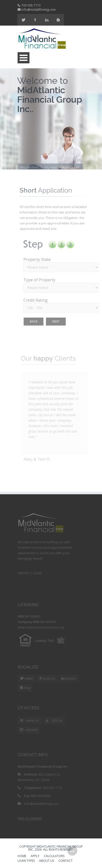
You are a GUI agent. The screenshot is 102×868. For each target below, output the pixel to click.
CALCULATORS (54, 856)
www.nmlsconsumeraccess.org (41, 627)
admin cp (29, 721)
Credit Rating (36, 300)
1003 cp (54, 721)
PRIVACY (24, 573)
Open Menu (24, 58)
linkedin (70, 679)
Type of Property (40, 280)
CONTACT (65, 861)
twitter (29, 679)
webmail (29, 730)
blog (27, 688)
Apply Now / (50, 168)
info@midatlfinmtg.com (38, 9)
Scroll (72, 851)
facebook (48, 679)
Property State (38, 259)
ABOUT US (47, 861)
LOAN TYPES (26, 861)
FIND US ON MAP (30, 818)
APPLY (35, 856)
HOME (22, 856)
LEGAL (38, 573)
